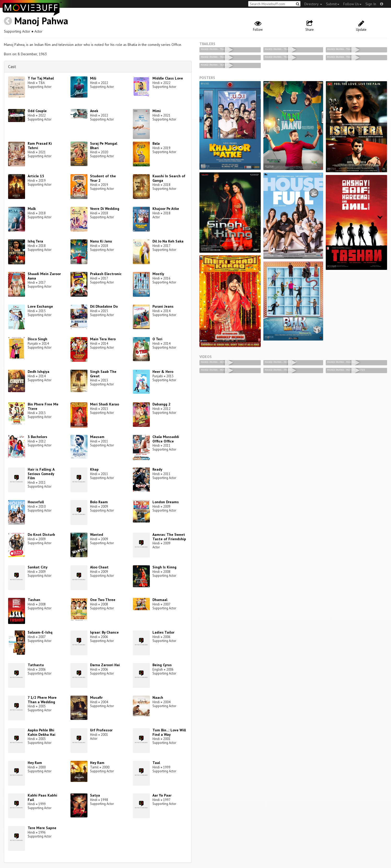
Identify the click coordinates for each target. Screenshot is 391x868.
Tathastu (36, 665)
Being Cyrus (162, 665)
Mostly (158, 274)
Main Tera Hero (103, 339)
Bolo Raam (99, 502)
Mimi (157, 111)
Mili (93, 78)
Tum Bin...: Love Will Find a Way (169, 732)
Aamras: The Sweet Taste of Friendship (169, 537)
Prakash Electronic (106, 274)
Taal (156, 763)
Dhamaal (160, 600)
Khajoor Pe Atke (166, 209)
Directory (313, 4)
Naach (158, 697)
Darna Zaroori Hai (105, 665)
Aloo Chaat (99, 567)
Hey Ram (35, 763)
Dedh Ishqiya (38, 372)
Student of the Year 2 (103, 178)
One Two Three (103, 600)
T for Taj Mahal (41, 78)
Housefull (36, 502)
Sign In (371, 4)
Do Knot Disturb (41, 535)
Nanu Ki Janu (101, 241)
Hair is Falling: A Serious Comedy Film (41, 474)
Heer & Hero (163, 372)
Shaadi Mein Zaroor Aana (44, 276)
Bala (156, 143)
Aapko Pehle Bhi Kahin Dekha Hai (42, 732)
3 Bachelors (37, 437)
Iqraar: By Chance (104, 632)
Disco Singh (37, 339)
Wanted (97, 535)
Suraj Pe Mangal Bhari (104, 146)
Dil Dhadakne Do (104, 306)
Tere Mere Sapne (42, 828)
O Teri (157, 339)
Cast (12, 66)
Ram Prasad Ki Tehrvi (40, 146)
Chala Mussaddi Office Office (166, 439)
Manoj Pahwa (41, 21)
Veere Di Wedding (105, 209)
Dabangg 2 (161, 404)
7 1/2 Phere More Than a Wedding (42, 700)
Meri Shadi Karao (105, 404)
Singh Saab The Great (103, 374)
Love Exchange (40, 306)
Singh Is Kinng (164, 567)
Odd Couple (37, 111)
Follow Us (352, 4)
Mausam (97, 437)
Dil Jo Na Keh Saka (168, 241)
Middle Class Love (168, 78)
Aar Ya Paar (162, 795)
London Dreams (166, 502)
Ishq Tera (35, 241)
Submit (333, 4)
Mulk (32, 209)
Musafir (96, 697)
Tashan (34, 600)
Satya (95, 795)
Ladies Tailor (163, 632)
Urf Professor (101, 730)
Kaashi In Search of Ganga (169, 178)
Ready (157, 469)
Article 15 (36, 176)
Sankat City (38, 567)
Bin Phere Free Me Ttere (43, 406)
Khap (94, 469)
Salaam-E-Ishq (40, 632)
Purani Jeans (163, 306)
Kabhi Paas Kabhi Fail (42, 797)
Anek (94, 111)
